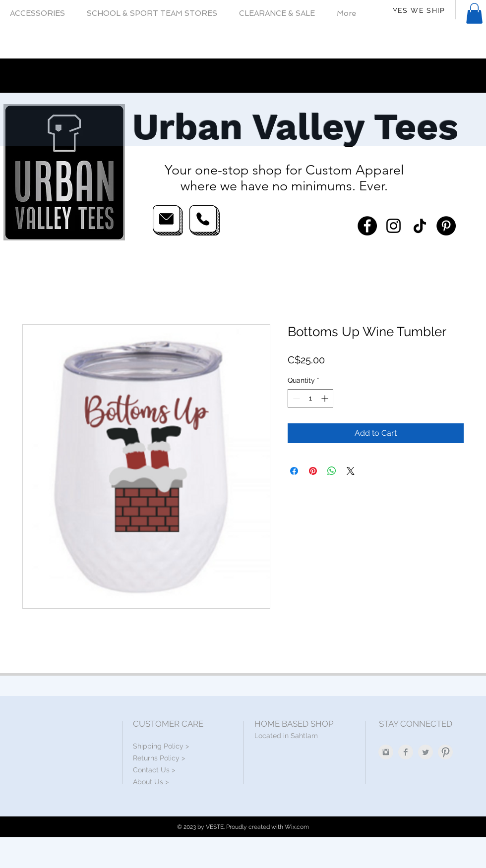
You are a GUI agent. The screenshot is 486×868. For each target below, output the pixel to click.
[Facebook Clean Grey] (406, 752)
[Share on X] (351, 471)
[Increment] (326, 398)
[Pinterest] (446, 226)
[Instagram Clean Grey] (386, 752)
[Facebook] (367, 226)
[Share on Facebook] (294, 471)
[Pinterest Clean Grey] (445, 752)
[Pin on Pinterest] (313, 471)
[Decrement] (295, 398)
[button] (474, 13)
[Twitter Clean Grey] (425, 752)
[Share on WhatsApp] (332, 471)
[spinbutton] (310, 398)
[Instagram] (394, 226)
